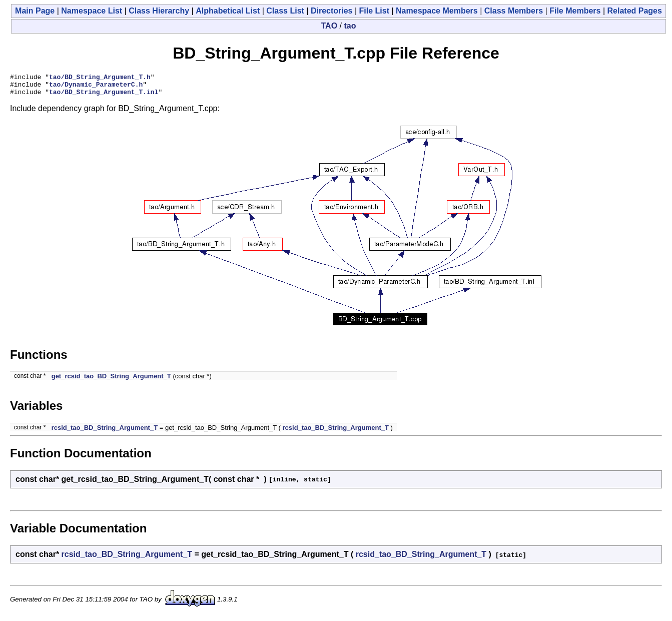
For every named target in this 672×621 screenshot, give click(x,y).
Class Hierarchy (159, 11)
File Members (575, 11)
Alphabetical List (228, 11)
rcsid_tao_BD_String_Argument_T (105, 432)
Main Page (35, 11)
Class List (285, 11)
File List (374, 11)
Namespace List (92, 11)
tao (350, 26)
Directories (332, 11)
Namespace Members (437, 11)
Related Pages (635, 11)
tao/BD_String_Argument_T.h (100, 78)
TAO (329, 26)
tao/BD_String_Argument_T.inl (104, 96)
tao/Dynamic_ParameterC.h (96, 87)
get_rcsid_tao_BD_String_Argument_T (111, 381)
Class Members (514, 11)
